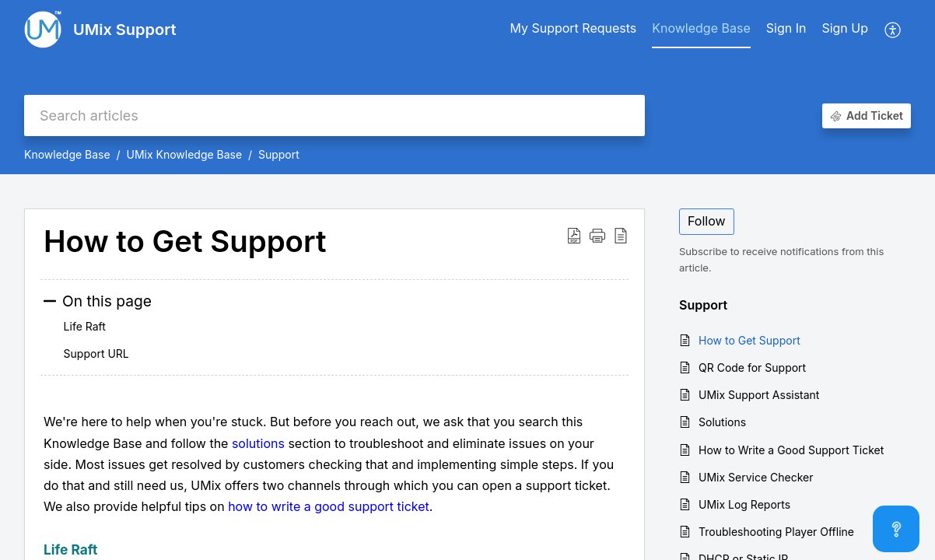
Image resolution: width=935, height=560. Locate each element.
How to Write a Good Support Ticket (791, 450)
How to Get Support (749, 340)
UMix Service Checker (756, 477)
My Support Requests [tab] (573, 28)
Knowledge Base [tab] (701, 28)
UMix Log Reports (744, 504)
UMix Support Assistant (759, 395)
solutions (258, 443)
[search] (334, 115)
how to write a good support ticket (329, 506)
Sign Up (845, 28)
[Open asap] (896, 529)
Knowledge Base (67, 154)
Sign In (786, 28)
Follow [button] (707, 221)
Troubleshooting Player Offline (776, 532)
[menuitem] (786, 30)
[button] (893, 30)
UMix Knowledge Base (184, 154)
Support (279, 154)
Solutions (722, 422)
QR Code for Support (752, 367)
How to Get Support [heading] (185, 242)
